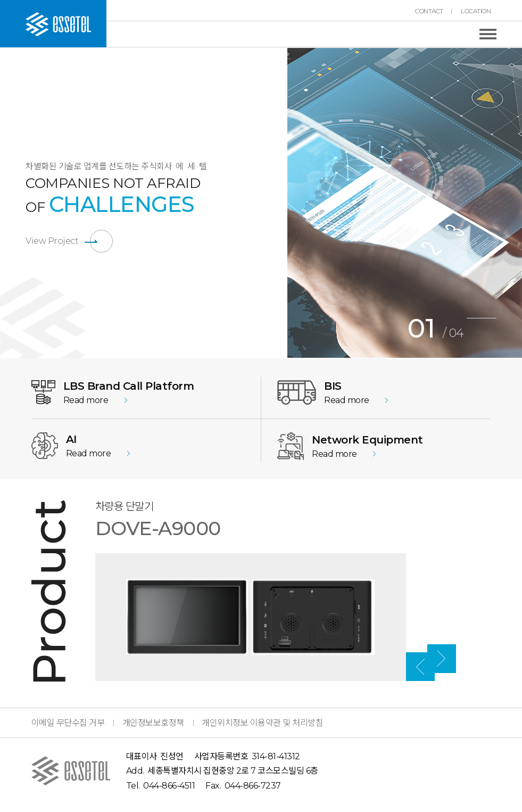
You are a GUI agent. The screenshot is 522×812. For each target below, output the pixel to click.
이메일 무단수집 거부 (68, 723)
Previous (279, 203)
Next (499, 527)
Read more (86, 400)
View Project (52, 241)
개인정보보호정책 (153, 723)
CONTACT (429, 11)
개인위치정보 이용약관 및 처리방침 (262, 723)
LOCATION (476, 11)
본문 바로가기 (0, 0)
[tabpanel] (405, 203)
